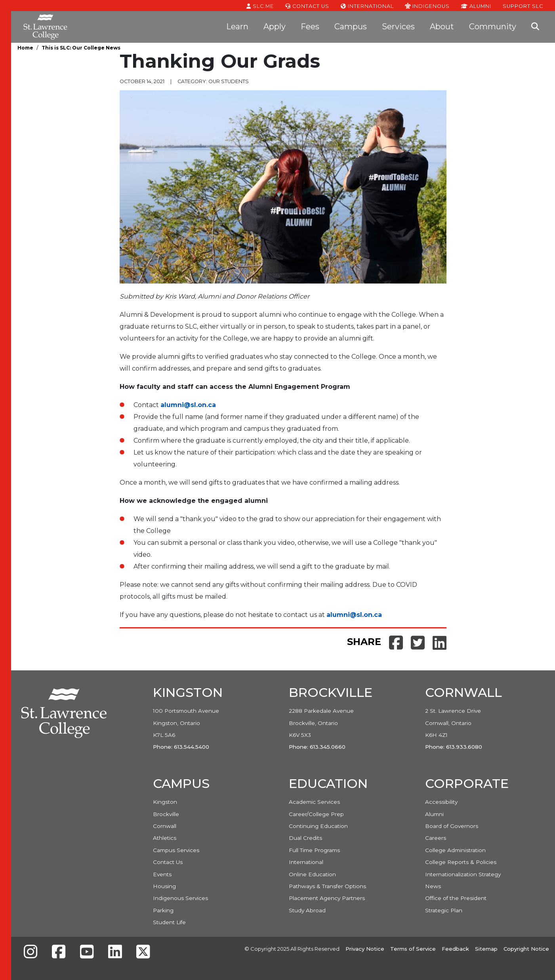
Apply (275, 27)
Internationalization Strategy (463, 874)
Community (493, 27)
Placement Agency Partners (327, 898)
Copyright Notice (526, 949)
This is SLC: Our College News (81, 48)
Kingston (165, 802)
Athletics (165, 838)
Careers (436, 838)
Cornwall (165, 826)
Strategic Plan (444, 910)
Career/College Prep (316, 814)
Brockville (166, 814)
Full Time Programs (314, 850)
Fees (310, 27)
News (433, 886)
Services (398, 27)
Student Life (169, 922)
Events (162, 874)
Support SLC (523, 6)
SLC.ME (260, 6)
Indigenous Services (180, 898)
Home (25, 48)
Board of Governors (452, 826)
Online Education (312, 874)
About (442, 27)
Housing (164, 886)
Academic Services (314, 802)
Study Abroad (307, 910)
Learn (237, 27)
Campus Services (176, 850)
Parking (163, 910)
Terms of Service (413, 949)
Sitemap (486, 949)
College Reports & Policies (461, 862)
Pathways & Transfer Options (327, 886)
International (367, 6)
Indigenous (427, 6)
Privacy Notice (365, 949)
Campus (351, 27)
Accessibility (441, 802)
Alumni (476, 6)
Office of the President (456, 898)
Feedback (455, 949)
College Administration (455, 850)
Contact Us (307, 6)
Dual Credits (305, 838)
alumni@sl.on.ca (188, 405)
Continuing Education (318, 826)
